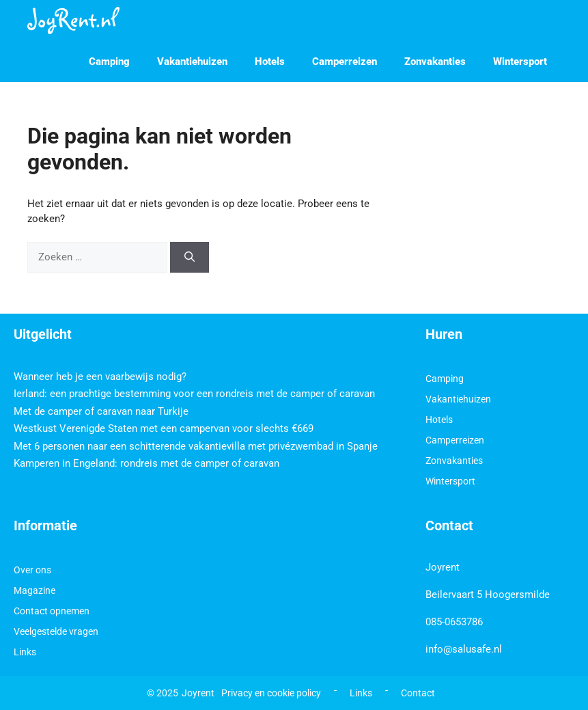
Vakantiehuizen (192, 62)
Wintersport (520, 62)
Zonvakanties (435, 62)
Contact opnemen (52, 611)
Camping (109, 62)
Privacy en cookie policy (271, 693)
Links (25, 652)
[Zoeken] (190, 257)
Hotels (270, 62)
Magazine (34, 590)
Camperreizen (345, 62)
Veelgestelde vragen (56, 631)
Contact (418, 693)
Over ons (32, 570)
